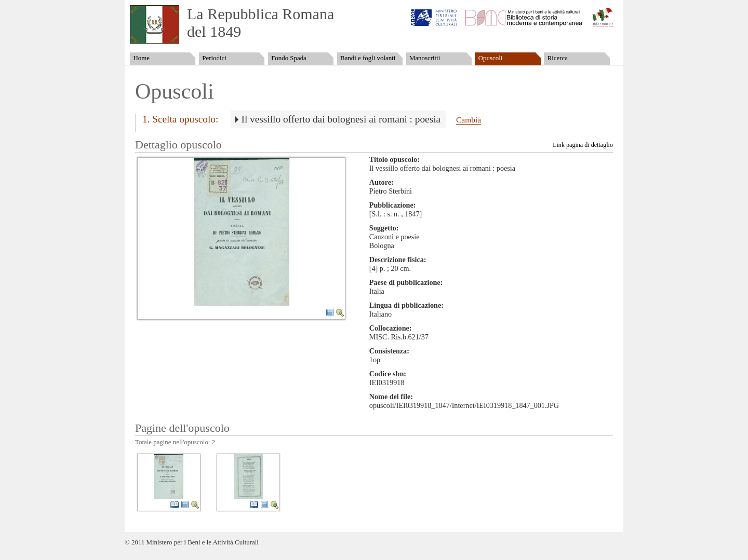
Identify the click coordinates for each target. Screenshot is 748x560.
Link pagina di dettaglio (583, 145)
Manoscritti (425, 58)
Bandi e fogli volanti (368, 58)
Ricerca (558, 58)
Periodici (214, 58)
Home (141, 58)
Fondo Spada (289, 58)
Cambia (469, 120)
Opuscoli (491, 58)
